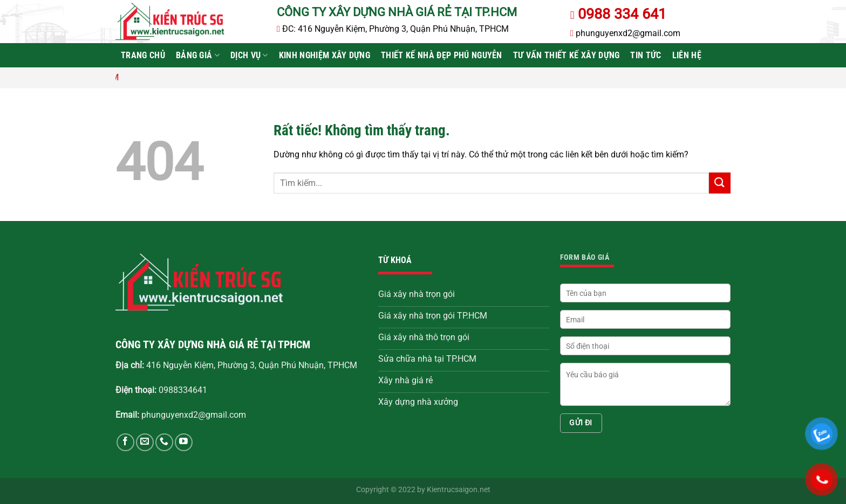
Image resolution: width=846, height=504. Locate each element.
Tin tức (646, 55)
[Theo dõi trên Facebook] (125, 442)
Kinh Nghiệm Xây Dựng (325, 55)
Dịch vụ (249, 55)
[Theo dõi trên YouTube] (184, 442)
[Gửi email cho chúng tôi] (145, 442)
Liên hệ (687, 55)
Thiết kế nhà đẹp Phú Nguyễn (442, 55)
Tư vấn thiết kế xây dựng (567, 55)
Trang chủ (143, 55)
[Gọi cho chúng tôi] (164, 442)
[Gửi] (720, 183)
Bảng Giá (198, 55)
